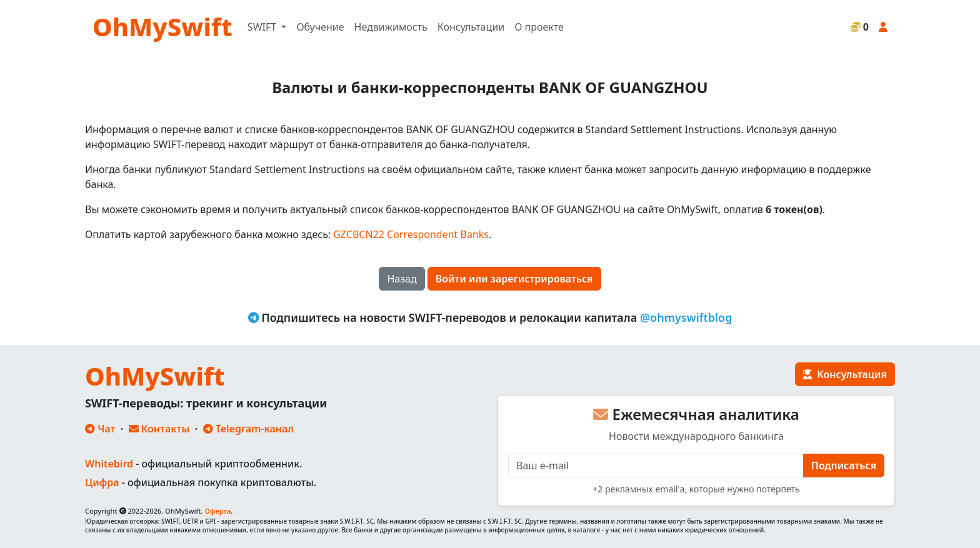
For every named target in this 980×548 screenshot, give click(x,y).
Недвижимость (391, 27)
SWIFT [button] (263, 27)
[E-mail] (656, 466)
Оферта (217, 511)
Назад (402, 279)
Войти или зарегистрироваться (514, 279)
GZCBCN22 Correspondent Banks (411, 234)
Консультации (471, 27)
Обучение (320, 27)
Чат (100, 429)
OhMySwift (162, 27)
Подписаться (844, 466)
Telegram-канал (248, 429)
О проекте (539, 27)
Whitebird (109, 464)
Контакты (159, 429)
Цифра (102, 482)
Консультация (845, 374)
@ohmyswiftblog (686, 317)
